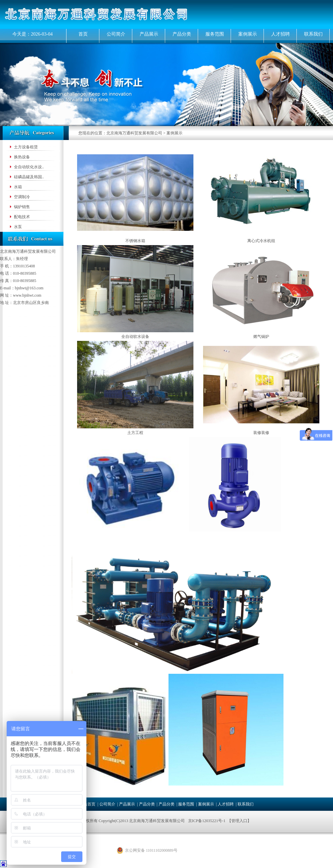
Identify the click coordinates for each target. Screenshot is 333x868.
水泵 (18, 227)
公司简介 (116, 34)
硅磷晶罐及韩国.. (29, 177)
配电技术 (22, 217)
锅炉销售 (22, 207)
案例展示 (248, 34)
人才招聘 (280, 34)
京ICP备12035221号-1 (207, 821)
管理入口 (239, 821)
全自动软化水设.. (29, 167)
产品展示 (149, 34)
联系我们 (313, 34)
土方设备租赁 (26, 147)
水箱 (18, 187)
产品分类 (182, 34)
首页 (83, 34)
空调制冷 (22, 197)
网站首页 (87, 804)
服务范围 (215, 34)
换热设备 (22, 157)
